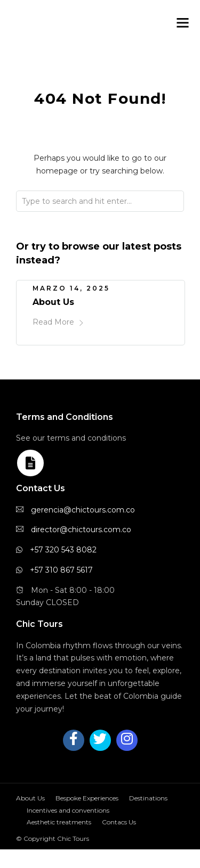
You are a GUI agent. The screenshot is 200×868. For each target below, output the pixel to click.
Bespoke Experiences (87, 798)
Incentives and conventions (68, 810)
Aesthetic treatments (59, 822)
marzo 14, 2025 (71, 288)
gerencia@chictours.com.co (83, 510)
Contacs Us (119, 822)
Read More (58, 322)
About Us (53, 302)
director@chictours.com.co (81, 530)
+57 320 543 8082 (63, 550)
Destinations (148, 798)
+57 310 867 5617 (61, 570)
